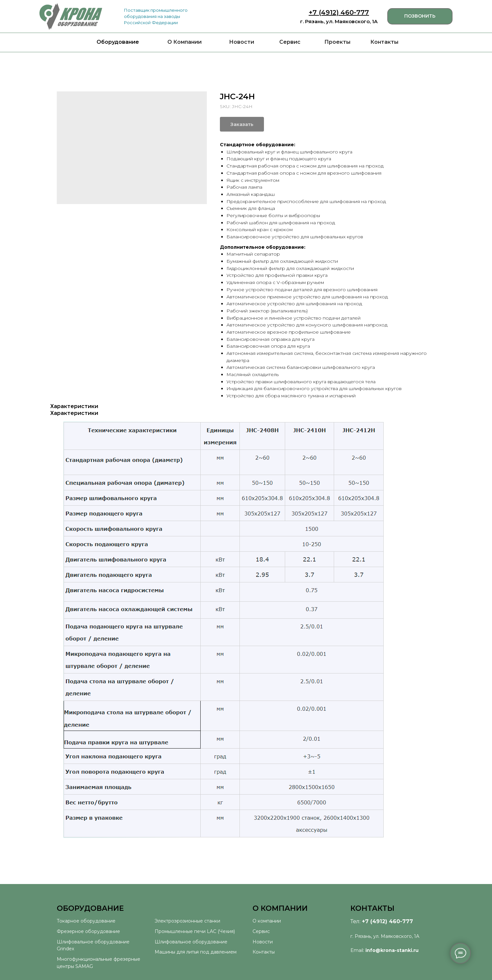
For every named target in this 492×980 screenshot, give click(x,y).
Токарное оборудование (86, 921)
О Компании (184, 42)
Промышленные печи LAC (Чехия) (195, 931)
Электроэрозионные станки (187, 921)
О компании (267, 921)
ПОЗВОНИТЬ (420, 16)
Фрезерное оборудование (88, 931)
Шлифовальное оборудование (191, 942)
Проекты (337, 42)
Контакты (384, 42)
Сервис (290, 42)
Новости (242, 42)
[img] (71, 16)
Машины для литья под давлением (196, 952)
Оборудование (118, 42)
